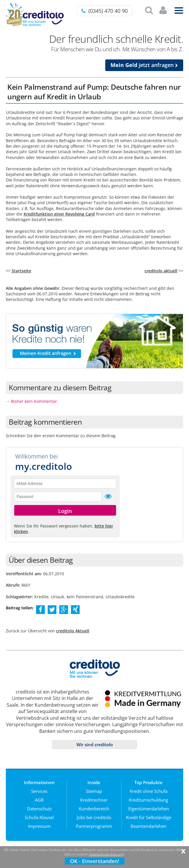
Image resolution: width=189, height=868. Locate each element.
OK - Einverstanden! (95, 861)
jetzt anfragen (144, 65)
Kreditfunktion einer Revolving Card (59, 214)
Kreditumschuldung (148, 800)
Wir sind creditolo (95, 744)
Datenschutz (39, 809)
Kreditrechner (94, 800)
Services (39, 791)
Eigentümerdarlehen (149, 809)
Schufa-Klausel (39, 817)
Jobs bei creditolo (94, 817)
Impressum (39, 826)
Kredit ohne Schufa (149, 791)
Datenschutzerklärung (106, 854)
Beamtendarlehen (148, 826)
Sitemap (94, 791)
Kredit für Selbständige (149, 817)
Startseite (21, 271)
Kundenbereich (94, 809)
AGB (39, 800)
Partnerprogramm (94, 826)
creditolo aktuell (161, 271)
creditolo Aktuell (73, 631)
